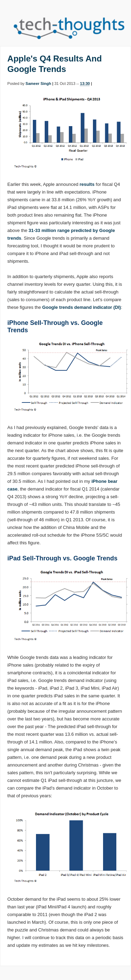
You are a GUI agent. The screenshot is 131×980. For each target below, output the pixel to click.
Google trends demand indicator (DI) (82, 307)
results (87, 184)
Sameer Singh (38, 84)
